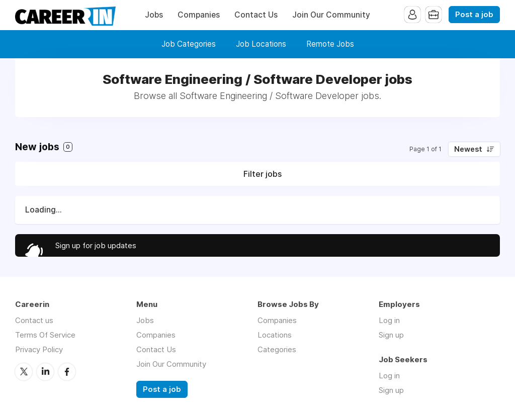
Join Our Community (331, 15)
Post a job (474, 15)
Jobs (154, 15)
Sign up (391, 335)
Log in (389, 320)
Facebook (67, 372)
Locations (275, 335)
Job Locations (261, 44)
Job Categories (189, 44)
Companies (199, 15)
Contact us (34, 320)
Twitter (24, 372)
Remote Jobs (330, 44)
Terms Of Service (45, 335)
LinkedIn (45, 372)
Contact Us (256, 15)
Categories (277, 349)
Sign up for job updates (96, 245)
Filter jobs (263, 174)
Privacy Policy (39, 349)
